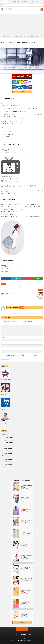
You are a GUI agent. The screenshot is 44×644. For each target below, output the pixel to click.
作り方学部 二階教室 (8, 440)
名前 (2, 338)
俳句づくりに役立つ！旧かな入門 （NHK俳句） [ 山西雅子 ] (26, 533)
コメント (3, 324)
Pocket (12, 99)
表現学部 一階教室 (8, 449)
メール (3, 343)
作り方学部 (4, 434)
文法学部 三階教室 (8, 464)
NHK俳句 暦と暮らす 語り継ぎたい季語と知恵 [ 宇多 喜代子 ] (26, 521)
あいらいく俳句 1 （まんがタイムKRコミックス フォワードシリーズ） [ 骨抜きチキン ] (26, 579)
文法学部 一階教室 (8, 459)
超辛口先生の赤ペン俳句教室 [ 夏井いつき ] (26, 556)
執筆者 (29, 635)
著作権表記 (23, 635)
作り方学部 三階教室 (8, 443)
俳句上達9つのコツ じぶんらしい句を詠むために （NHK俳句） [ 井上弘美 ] (26, 614)
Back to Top (22, 629)
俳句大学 (26, 639)
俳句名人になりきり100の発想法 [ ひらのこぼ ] (26, 544)
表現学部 (4, 445)
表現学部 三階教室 (8, 453)
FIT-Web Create (19, 640)
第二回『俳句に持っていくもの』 (8, 293)
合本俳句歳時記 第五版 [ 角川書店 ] (26, 486)
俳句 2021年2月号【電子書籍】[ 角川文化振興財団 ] (26, 568)
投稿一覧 (21, 307)
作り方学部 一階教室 (12, 46)
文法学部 (4, 456)
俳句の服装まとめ (7, 137)
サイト (2, 349)
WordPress (30, 640)
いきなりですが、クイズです (9, 132)
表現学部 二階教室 (8, 451)
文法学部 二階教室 (8, 462)
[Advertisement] (22, 25)
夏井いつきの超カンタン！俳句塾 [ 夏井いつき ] (26, 498)
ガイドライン (16, 635)
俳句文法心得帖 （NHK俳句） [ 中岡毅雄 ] (26, 591)
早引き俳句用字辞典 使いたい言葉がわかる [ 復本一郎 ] (27, 602)
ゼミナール (4, 467)
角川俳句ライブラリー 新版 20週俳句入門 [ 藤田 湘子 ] (26, 509)
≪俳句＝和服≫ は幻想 (8, 134)
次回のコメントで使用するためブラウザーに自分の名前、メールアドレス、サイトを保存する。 (20, 355)
